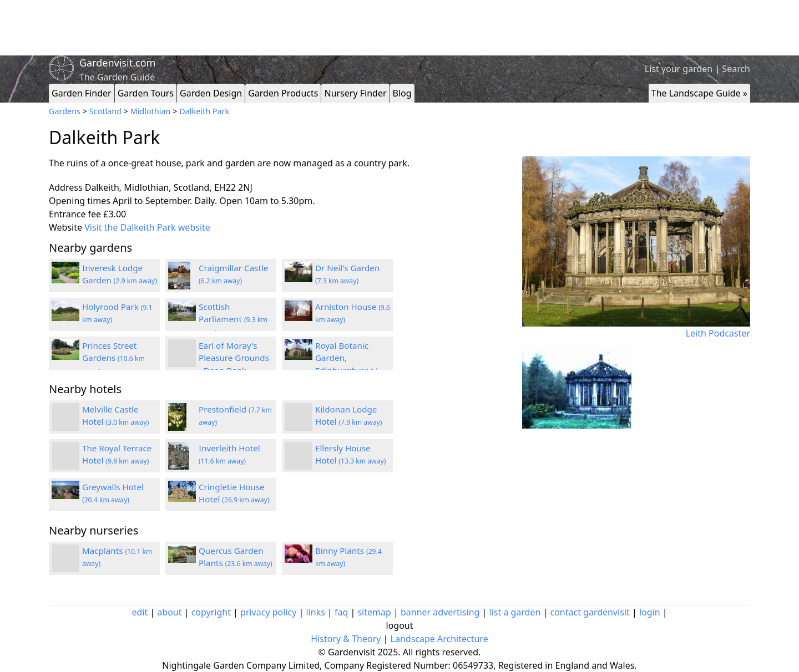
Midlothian (151, 111)
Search (736, 69)
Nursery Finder (355, 93)
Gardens (65, 111)
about (169, 612)
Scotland (105, 111)
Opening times (80, 201)
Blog (402, 93)
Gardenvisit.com (117, 63)
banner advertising (440, 612)
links (315, 612)
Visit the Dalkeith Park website (147, 227)
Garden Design (211, 93)
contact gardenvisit (590, 612)
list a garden (515, 612)
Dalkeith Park (204, 111)
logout (400, 625)
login (650, 612)
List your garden (679, 69)
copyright (211, 612)
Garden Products (283, 93)
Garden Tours (146, 93)
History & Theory (346, 639)
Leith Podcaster (718, 333)
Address (66, 187)
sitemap (374, 612)
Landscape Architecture (439, 639)
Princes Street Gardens (113, 358)
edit (140, 612)
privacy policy (268, 612)
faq (341, 612)
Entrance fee (75, 214)
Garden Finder (82, 93)
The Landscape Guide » (699, 93)
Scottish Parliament (233, 319)
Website (65, 227)
